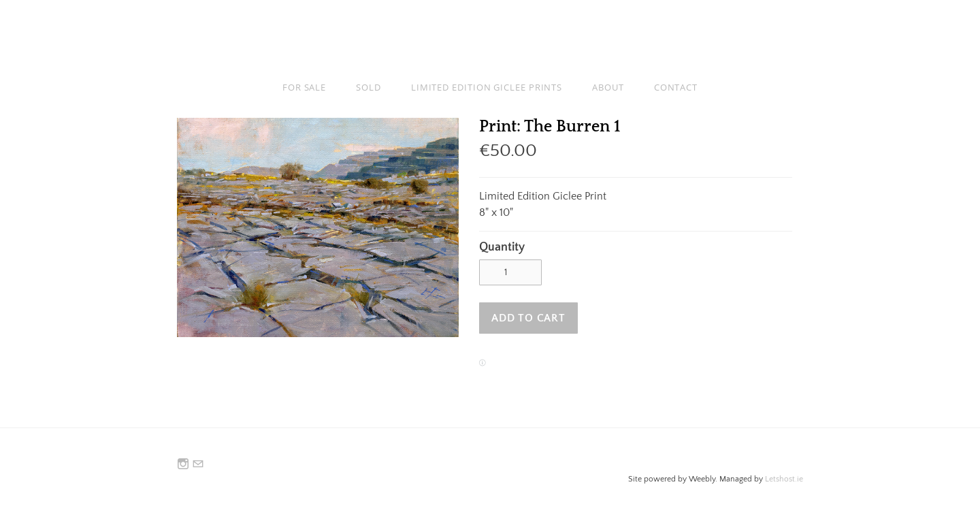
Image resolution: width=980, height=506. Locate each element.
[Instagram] (183, 464)
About (608, 87)
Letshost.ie (784, 479)
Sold (369, 87)
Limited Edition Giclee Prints (487, 87)
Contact (676, 87)
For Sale (304, 87)
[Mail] (198, 464)
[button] (528, 318)
